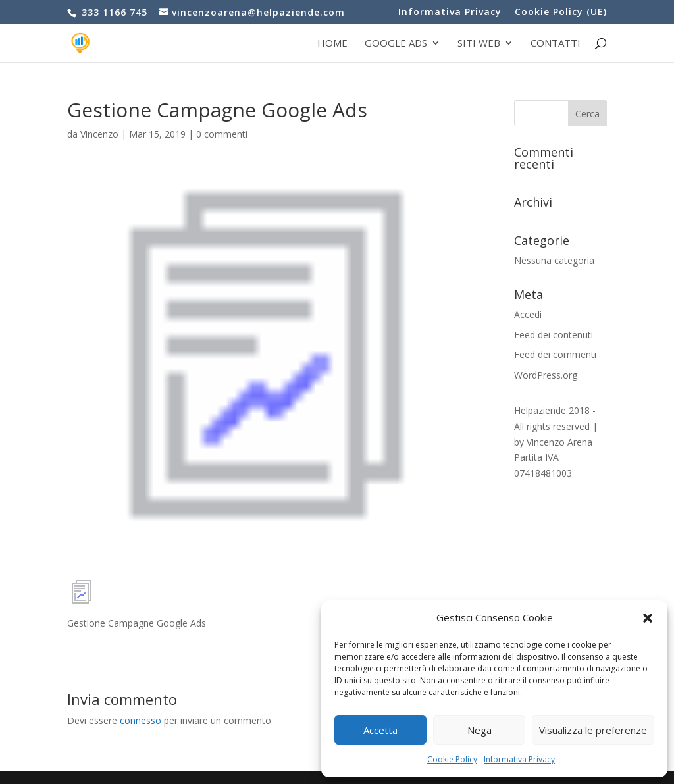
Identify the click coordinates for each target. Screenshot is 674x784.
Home (332, 44)
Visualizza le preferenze (593, 730)
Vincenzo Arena (559, 442)
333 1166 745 (113, 12)
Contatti (556, 44)
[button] (648, 618)
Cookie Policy (452, 759)
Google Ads (396, 44)
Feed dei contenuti (554, 335)
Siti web (479, 44)
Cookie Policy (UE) (561, 13)
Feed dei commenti (555, 354)
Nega (480, 730)
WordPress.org (546, 375)
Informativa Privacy (519, 759)
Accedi (528, 314)
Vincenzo (99, 134)
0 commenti (222, 134)
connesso (141, 720)
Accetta (380, 730)
